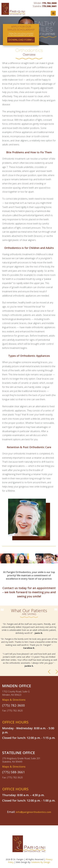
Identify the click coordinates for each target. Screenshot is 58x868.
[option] (29, 646)
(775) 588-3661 (14, 772)
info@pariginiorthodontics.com (33, 812)
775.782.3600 (49, 3)
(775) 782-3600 (14, 705)
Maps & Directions (14, 700)
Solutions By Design (41, 862)
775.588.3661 (49, 6)
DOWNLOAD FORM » (21, 40)
